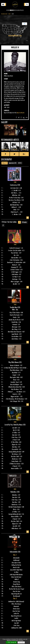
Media (16, 10)
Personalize (21, 642)
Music (12, 10)
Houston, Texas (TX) (15, 36)
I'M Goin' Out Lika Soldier (9, 222)
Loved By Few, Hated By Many (14, 425)
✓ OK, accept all (11, 642)
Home (8, 10)
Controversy (14, 185)
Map (19, 10)
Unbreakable (14, 552)
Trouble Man (14, 307)
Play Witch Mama (14, 362)
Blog (22, 10)
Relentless (14, 492)
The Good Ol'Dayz (4, 14)
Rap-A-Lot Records (21, 113)
